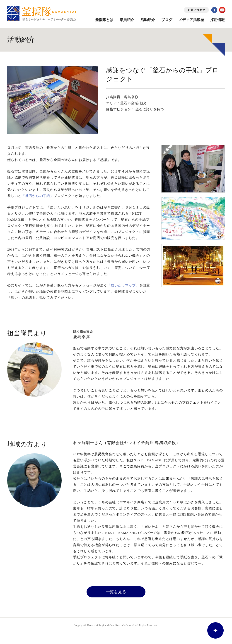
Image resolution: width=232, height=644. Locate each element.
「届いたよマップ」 (123, 285)
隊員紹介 (127, 20)
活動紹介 (148, 20)
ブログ (167, 20)
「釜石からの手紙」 (38, 196)
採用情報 (217, 20)
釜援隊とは (104, 20)
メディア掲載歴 (191, 20)
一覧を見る (116, 592)
